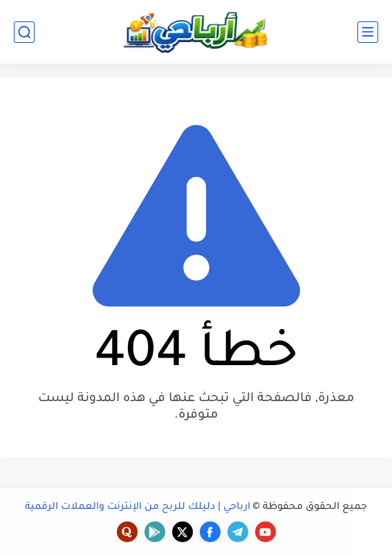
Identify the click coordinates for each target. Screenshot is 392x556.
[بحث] (24, 32)
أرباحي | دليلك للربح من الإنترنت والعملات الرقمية (138, 508)
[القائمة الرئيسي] (368, 32)
